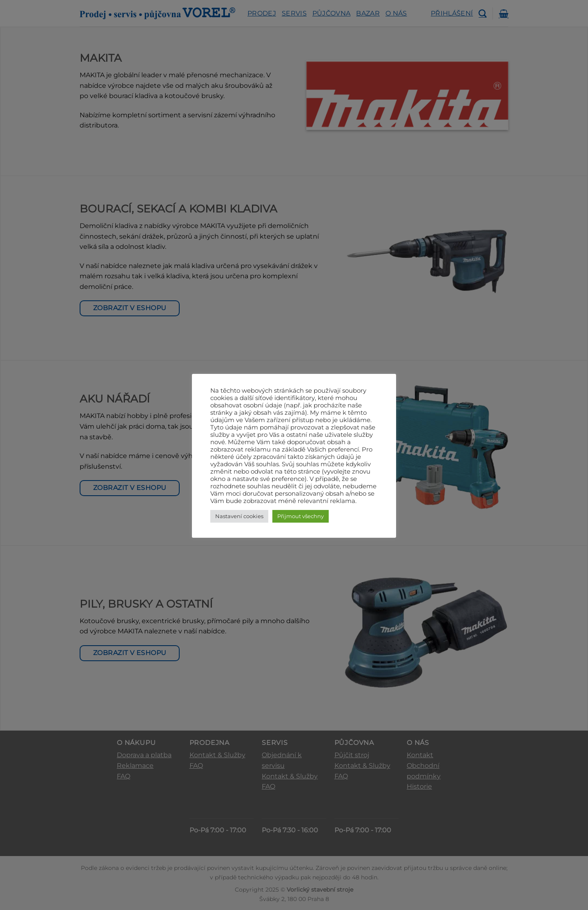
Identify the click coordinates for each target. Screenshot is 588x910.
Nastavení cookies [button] (239, 516)
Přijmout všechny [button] (301, 516)
